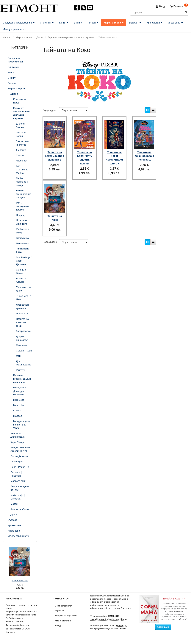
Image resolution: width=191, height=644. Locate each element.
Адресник (60, 611)
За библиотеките (14, 618)
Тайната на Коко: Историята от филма (114, 155)
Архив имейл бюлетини (18, 625)
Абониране (163, 627)
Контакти (10, 632)
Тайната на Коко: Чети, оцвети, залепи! (85, 155)
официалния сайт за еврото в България (110, 608)
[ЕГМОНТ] (29, 8)
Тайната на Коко (20, 581)
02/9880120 (121, 625)
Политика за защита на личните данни (22, 607)
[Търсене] (186, 13)
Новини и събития (15, 622)
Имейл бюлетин (63, 621)
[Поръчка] (179, 6)
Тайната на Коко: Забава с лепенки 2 (55, 153)
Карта (124, 619)
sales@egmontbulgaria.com (105, 619)
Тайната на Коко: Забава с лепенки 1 (144, 153)
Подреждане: (50, 110)
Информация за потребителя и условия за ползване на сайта (21, 613)
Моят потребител (63, 606)
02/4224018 (114, 616)
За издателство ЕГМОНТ (18, 629)
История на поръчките (66, 616)
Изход (58, 625)
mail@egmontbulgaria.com (104, 628)
